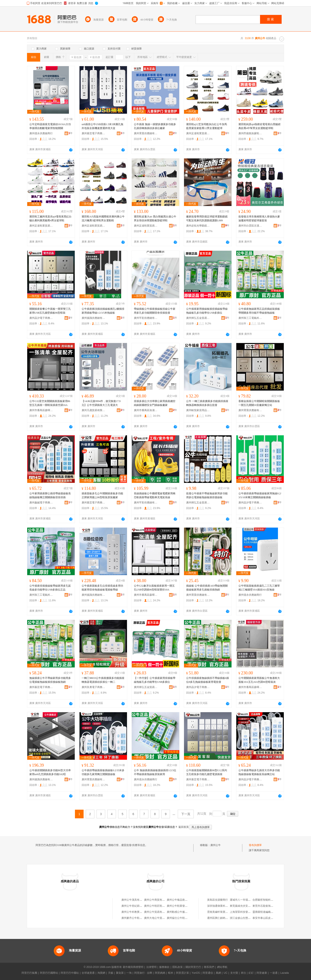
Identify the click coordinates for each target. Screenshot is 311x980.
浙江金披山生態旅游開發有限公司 (249, 918)
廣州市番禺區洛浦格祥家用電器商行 (146, 410)
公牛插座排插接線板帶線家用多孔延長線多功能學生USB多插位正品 (50, 588)
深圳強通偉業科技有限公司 (223, 906)
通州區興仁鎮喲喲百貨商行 (223, 918)
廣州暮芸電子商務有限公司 (94, 133)
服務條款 (164, 967)
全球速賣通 (88, 973)
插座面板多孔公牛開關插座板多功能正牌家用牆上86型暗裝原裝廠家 (102, 495)
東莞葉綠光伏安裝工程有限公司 (248, 906)
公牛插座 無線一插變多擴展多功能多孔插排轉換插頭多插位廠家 (155, 126)
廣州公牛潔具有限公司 (134, 900)
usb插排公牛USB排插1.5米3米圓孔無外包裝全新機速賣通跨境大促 (102, 126)
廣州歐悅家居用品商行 (198, 410)
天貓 (111, 973)
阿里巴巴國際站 (49, 973)
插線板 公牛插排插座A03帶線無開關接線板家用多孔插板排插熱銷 (207, 588)
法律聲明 (151, 967)
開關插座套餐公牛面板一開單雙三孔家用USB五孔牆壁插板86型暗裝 (50, 311)
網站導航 (222, 967)
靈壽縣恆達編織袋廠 (264, 912)
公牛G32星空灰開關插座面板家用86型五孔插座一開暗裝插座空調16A (50, 403)
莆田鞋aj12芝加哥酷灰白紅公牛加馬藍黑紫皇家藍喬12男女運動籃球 (207, 126)
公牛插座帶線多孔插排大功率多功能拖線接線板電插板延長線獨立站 (259, 772)
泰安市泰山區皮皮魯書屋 (267, 918)
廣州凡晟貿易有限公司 (94, 410)
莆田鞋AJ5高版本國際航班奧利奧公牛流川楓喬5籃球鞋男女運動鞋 (103, 219)
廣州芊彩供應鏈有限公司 (146, 318)
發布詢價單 (255, 845)
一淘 (129, 973)
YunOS (196, 973)
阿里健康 (262, 973)
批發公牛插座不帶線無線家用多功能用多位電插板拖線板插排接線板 (207, 495)
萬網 (218, 973)
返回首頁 (184, 827)
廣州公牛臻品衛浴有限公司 (182, 900)
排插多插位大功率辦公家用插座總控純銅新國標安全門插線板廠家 (155, 403)
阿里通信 (208, 973)
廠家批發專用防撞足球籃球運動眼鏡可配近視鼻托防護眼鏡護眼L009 (207, 219)
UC (226, 973)
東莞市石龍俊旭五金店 (265, 906)
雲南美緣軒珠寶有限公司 (221, 912)
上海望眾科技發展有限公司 (245, 912)
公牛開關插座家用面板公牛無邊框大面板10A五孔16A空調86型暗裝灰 (259, 680)
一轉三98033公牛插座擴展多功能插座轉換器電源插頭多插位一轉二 (103, 680)
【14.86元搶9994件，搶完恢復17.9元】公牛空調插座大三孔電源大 (101, 403)
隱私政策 (178, 967)
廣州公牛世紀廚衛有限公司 (137, 906)
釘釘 (251, 973)
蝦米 (171, 973)
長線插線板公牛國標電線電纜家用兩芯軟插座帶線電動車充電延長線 (155, 495)
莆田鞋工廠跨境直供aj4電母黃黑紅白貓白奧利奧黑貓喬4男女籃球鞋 (50, 219)
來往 (243, 973)
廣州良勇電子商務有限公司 (94, 687)
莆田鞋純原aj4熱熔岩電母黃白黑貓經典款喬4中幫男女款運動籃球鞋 (259, 126)
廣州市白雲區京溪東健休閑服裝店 (250, 226)
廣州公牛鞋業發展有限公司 (182, 906)
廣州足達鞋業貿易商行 (198, 133)
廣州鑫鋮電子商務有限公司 (41, 503)
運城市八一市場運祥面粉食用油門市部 (252, 900)
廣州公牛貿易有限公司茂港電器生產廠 (166, 912)
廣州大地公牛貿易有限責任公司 (162, 918)
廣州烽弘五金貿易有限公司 (198, 318)
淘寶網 (101, 973)
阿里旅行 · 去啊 (143, 973)
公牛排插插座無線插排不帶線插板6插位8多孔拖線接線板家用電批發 (208, 680)
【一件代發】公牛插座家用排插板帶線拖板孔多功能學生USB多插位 (155, 680)
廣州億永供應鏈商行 (41, 133)
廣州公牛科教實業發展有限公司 (140, 912)
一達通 (274, 973)
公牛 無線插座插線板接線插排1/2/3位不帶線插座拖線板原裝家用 (155, 772)
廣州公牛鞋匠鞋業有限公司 (160, 906)
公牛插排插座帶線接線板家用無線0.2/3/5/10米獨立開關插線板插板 (260, 495)
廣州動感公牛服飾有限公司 (182, 912)
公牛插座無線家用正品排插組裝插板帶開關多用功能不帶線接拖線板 (259, 311)
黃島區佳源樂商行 (217, 900)
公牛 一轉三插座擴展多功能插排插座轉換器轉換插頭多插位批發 (207, 403)
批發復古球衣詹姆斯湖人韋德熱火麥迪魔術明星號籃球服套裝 (259, 219)
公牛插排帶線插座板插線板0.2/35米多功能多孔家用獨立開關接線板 (103, 772)
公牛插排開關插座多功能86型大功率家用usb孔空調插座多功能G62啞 (50, 772)
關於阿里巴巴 (193, 967)
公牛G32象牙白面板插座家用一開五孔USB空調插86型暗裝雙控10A (154, 588)
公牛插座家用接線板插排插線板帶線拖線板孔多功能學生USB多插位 (207, 311)
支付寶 (234, 973)
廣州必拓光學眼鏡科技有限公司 (198, 226)
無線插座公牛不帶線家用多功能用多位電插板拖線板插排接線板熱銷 (50, 680)
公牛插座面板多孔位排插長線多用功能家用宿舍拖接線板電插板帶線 (102, 588)
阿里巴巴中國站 (70, 973)
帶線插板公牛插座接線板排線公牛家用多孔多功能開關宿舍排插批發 (155, 311)
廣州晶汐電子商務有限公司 (41, 318)
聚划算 (120, 973)
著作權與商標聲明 (133, 967)
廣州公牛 (216, 845)
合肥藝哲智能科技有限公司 (268, 900)
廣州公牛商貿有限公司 (157, 900)
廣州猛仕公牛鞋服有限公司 (182, 918)
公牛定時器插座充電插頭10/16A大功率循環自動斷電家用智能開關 (50, 126)
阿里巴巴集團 (29, 973)
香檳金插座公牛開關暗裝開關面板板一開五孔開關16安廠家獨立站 (259, 403)
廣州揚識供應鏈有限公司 (94, 318)
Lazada (285, 973)
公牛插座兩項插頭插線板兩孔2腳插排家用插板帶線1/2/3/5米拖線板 (103, 311)
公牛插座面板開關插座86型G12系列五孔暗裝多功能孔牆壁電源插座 (207, 772)
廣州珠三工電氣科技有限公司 (250, 318)
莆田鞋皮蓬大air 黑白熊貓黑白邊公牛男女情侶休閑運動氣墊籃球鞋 (155, 219)
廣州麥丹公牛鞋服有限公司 (137, 918)
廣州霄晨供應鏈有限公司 (146, 133)
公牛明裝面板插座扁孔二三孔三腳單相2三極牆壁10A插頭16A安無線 (259, 588)
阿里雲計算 (182, 973)
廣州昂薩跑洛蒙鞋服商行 (250, 133)
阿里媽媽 (160, 973)
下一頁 (186, 814)
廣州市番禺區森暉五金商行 (41, 410)
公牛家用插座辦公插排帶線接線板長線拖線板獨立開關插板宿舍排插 (50, 495)
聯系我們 (209, 967)
